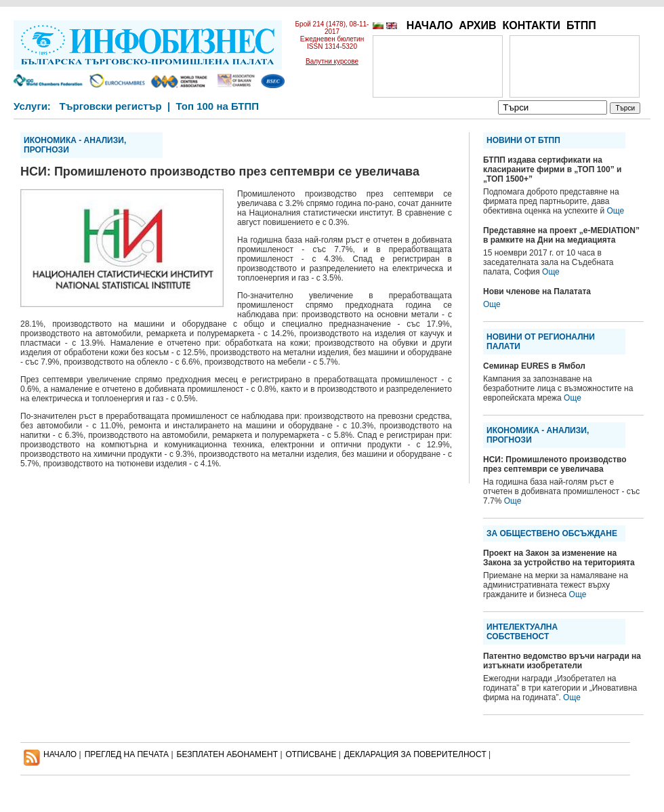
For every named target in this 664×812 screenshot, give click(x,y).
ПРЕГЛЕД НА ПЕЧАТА (127, 754)
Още (615, 211)
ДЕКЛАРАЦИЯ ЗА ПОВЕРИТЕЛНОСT (415, 754)
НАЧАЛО (430, 25)
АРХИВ (477, 25)
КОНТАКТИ (531, 25)
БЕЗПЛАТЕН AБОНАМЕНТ (228, 754)
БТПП (581, 25)
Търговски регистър (110, 106)
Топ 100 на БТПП (218, 106)
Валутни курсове (332, 61)
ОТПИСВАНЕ (311, 754)
